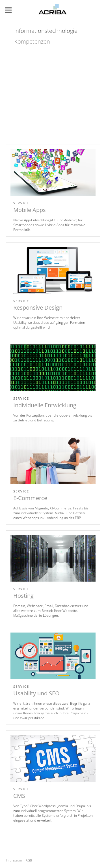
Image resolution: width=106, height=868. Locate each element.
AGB (29, 860)
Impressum (14, 860)
